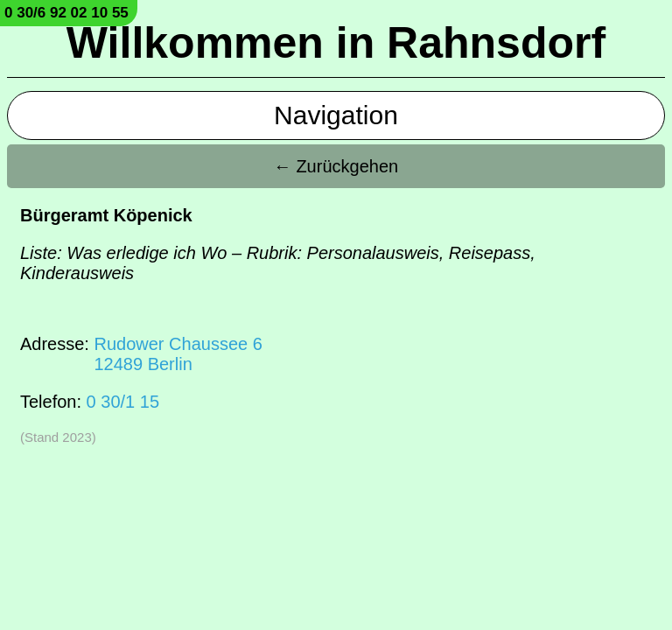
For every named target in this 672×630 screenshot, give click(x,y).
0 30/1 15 (123, 402)
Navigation (336, 115)
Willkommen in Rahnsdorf (336, 43)
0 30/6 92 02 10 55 (66, 13)
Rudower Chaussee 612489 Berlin (178, 354)
